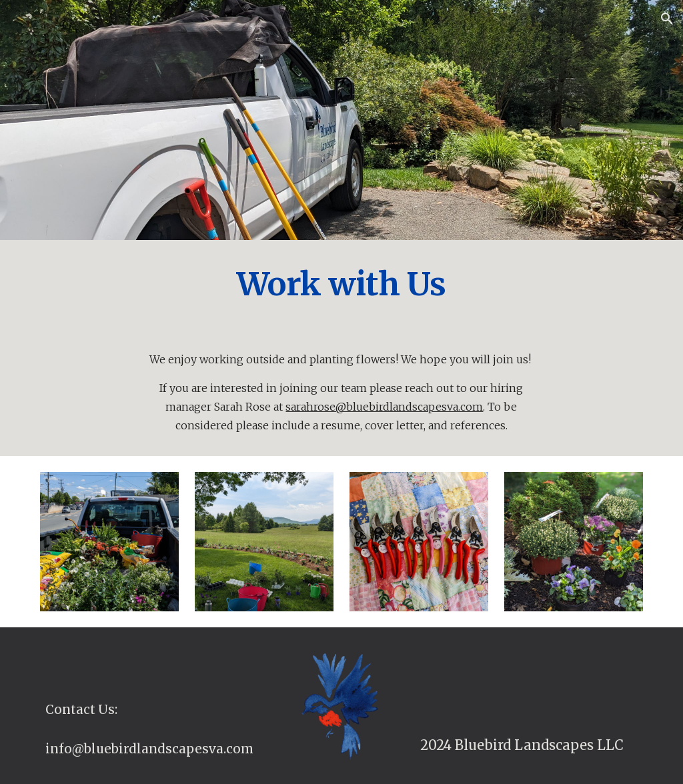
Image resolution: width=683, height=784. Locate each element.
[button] (667, 19)
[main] (341, 284)
